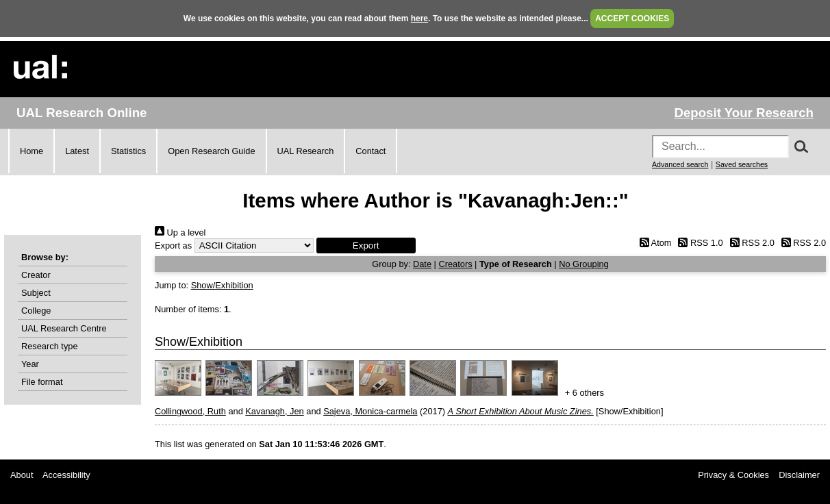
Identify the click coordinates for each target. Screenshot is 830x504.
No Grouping (584, 264)
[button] (366, 245)
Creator (36, 275)
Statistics (128, 151)
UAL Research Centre (64, 328)
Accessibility (66, 475)
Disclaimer (799, 475)
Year (30, 364)
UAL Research (306, 151)
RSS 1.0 (699, 243)
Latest (77, 151)
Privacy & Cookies (733, 475)
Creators (455, 264)
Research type (50, 346)
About (22, 475)
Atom (653, 243)
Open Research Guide (211, 151)
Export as (173, 245)
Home (32, 151)
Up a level (180, 232)
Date (422, 264)
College (36, 311)
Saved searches (742, 164)
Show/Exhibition (222, 285)
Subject (36, 293)
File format (42, 382)
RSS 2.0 (750, 243)
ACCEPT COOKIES (632, 18)
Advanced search (680, 164)
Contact (370, 151)
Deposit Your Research (744, 113)
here (419, 18)
